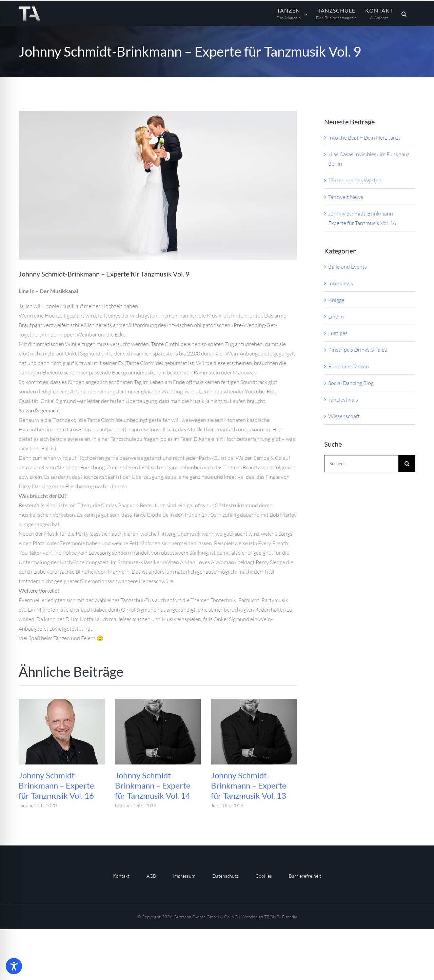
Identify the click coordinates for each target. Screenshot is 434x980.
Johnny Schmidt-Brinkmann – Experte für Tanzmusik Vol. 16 (56, 785)
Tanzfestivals (343, 400)
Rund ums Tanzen (349, 366)
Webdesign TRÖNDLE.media (269, 917)
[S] (158, 185)
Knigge (336, 300)
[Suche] (407, 464)
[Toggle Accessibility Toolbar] (14, 966)
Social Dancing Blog (351, 383)
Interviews (341, 283)
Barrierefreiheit (305, 876)
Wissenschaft (344, 416)
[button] (404, 14)
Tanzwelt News (346, 197)
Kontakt (121, 876)
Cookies (264, 876)
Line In (336, 317)
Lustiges (338, 333)
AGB (151, 876)
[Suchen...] (361, 464)
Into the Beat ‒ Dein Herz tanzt (364, 138)
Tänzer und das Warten (355, 180)
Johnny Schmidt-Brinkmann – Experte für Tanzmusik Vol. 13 (249, 785)
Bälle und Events (348, 267)
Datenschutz (225, 876)
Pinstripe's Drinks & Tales (358, 350)
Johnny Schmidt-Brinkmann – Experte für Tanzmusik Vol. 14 (153, 785)
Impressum (184, 876)
